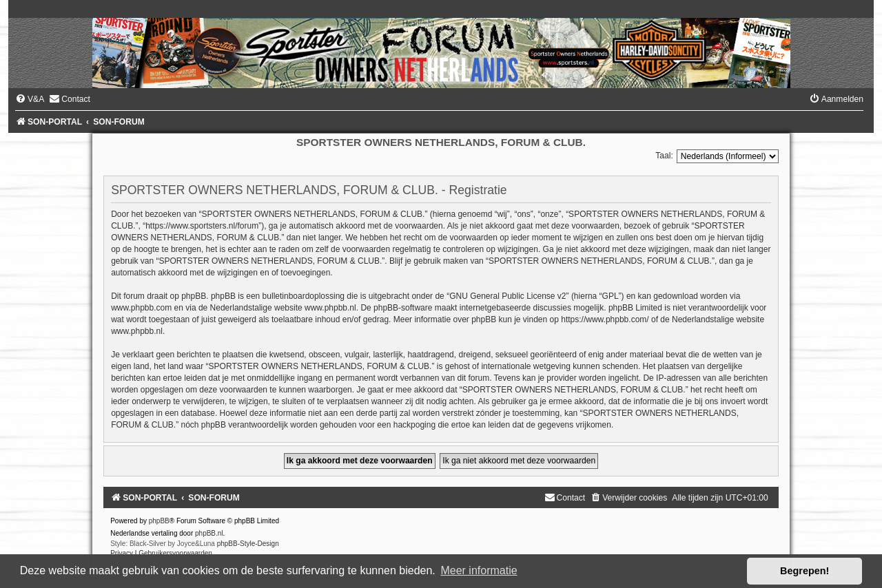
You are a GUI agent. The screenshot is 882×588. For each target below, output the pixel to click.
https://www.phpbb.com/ (605, 319)
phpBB (159, 521)
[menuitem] (30, 99)
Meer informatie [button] (479, 570)
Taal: (664, 156)
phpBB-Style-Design (248, 544)
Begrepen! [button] (804, 571)
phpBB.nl (209, 533)
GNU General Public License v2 (507, 296)
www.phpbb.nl (330, 308)
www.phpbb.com (141, 308)
